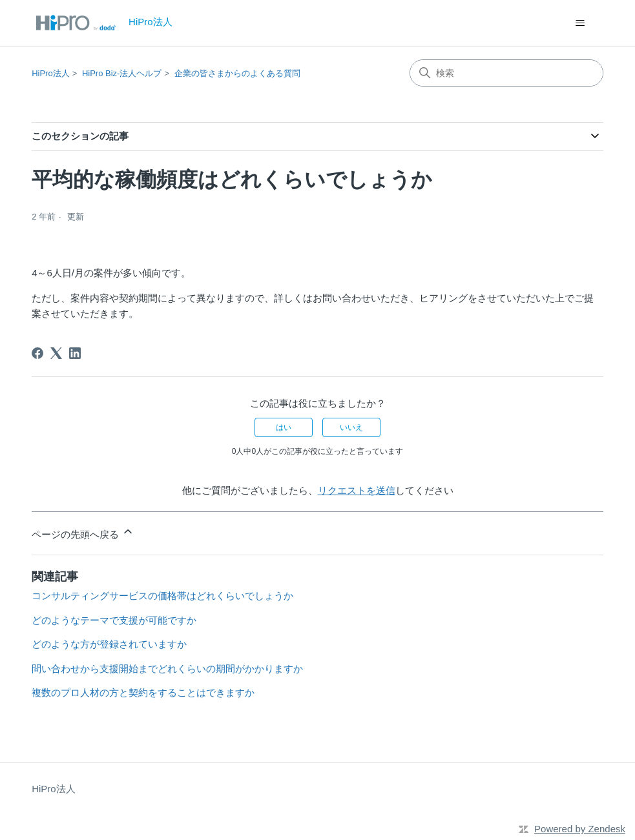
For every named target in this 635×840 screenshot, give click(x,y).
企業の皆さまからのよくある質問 (237, 73)
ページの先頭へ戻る (83, 532)
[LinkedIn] (75, 353)
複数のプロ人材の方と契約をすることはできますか (143, 692)
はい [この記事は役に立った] (284, 427)
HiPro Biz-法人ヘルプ (122, 73)
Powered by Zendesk (580, 829)
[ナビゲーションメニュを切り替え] (580, 23)
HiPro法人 (51, 73)
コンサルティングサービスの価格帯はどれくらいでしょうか (162, 596)
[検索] (506, 73)
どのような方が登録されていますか (109, 644)
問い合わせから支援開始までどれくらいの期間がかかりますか (167, 669)
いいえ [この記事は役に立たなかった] (351, 427)
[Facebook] (37, 353)
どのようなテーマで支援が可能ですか (114, 620)
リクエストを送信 (357, 490)
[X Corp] (56, 353)
